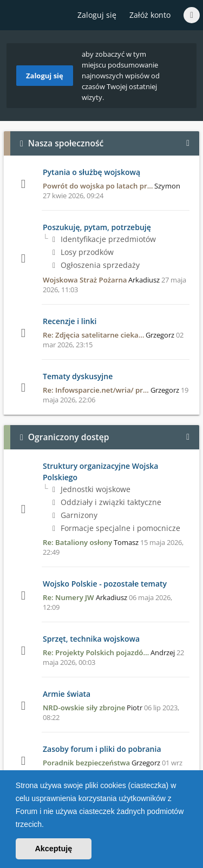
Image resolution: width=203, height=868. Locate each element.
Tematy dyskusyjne (78, 376)
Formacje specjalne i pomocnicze (116, 528)
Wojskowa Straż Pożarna (85, 280)
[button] (48, 825)
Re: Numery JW (68, 597)
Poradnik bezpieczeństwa (86, 763)
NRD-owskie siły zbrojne (84, 708)
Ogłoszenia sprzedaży (96, 265)
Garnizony (75, 515)
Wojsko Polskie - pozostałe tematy (105, 584)
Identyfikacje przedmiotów (104, 239)
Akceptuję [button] (53, 849)
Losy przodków (83, 252)
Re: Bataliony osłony (77, 542)
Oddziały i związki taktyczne (107, 502)
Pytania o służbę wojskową (91, 172)
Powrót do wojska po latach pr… (98, 186)
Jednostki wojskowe (91, 489)
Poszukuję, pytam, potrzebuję (97, 227)
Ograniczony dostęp (69, 437)
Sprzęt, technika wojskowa (91, 639)
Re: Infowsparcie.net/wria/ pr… (96, 390)
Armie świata (67, 694)
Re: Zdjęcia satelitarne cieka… (93, 335)
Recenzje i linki (70, 321)
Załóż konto (150, 15)
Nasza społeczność (66, 143)
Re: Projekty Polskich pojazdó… (96, 652)
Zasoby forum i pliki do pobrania (102, 749)
